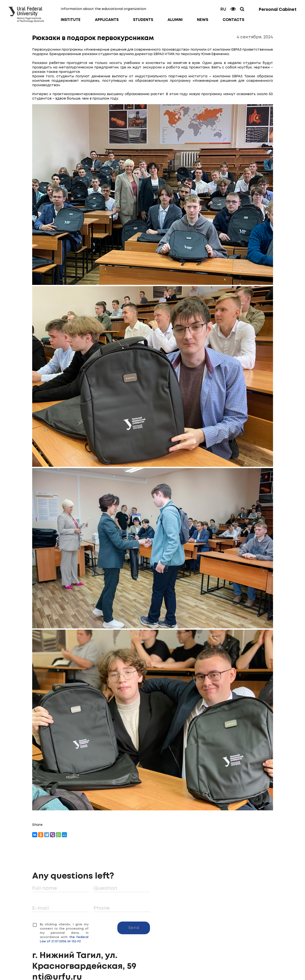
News (203, 20)
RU (223, 9)
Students (143, 20)
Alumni (175, 20)
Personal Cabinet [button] (278, 10)
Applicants (107, 20)
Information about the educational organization (103, 9)
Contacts (233, 20)
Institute (71, 20)
